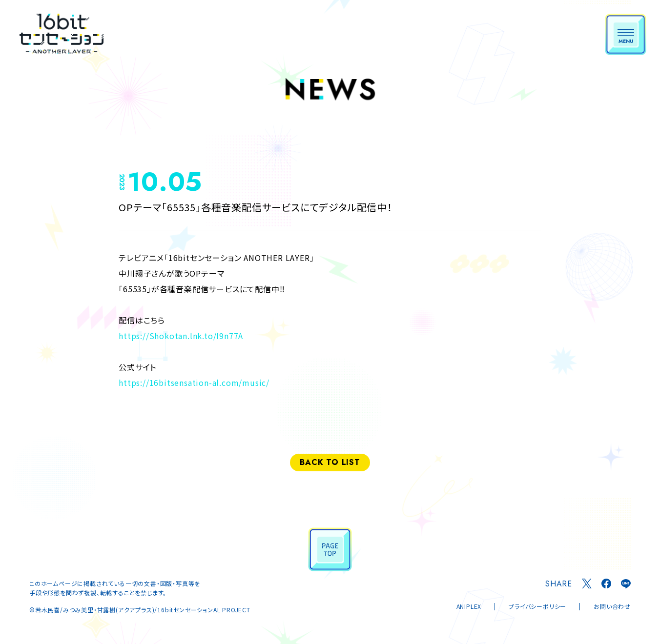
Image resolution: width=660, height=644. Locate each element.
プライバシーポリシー (537, 606)
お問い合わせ (612, 606)
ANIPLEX (469, 606)
